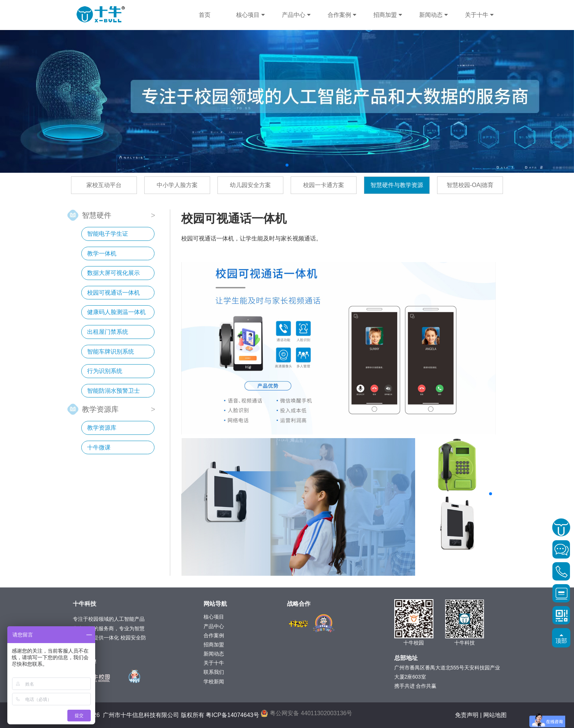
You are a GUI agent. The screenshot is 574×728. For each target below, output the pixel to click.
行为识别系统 (105, 371)
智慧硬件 (97, 215)
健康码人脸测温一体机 (116, 312)
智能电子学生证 (108, 234)
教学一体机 (102, 253)
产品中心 (296, 15)
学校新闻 (214, 682)
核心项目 (250, 15)
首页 (205, 15)
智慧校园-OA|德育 (470, 185)
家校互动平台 (104, 185)
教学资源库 (100, 409)
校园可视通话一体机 (113, 293)
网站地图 (495, 715)
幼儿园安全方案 (250, 185)
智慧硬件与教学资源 (397, 185)
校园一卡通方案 (324, 185)
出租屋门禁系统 (108, 332)
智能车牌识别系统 (111, 352)
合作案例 (342, 15)
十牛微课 (99, 447)
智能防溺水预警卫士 (113, 391)
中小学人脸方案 (177, 185)
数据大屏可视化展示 (113, 273)
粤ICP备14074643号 (232, 715)
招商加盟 (387, 15)
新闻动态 (433, 15)
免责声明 (467, 715)
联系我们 (214, 672)
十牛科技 (101, 14)
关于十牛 (479, 15)
